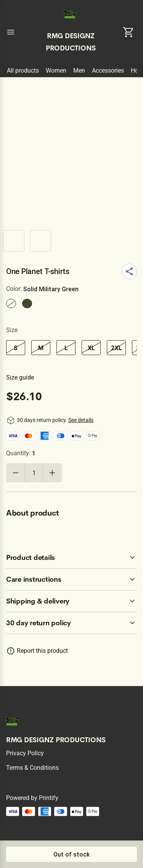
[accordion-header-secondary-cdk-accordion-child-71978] (71, 558)
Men (79, 71)
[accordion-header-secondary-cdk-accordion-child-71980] (71, 601)
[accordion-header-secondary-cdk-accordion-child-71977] (71, 623)
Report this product (42, 651)
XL (91, 348)
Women (56, 71)
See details (81, 420)
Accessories (108, 71)
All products (23, 71)
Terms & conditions (32, 768)
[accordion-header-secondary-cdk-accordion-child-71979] (71, 579)
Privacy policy (25, 753)
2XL (116, 348)
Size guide (20, 377)
